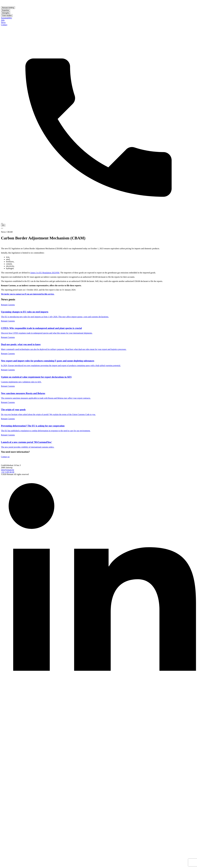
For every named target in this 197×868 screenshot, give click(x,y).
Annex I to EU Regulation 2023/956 (45, 273)
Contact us (5, 457)
